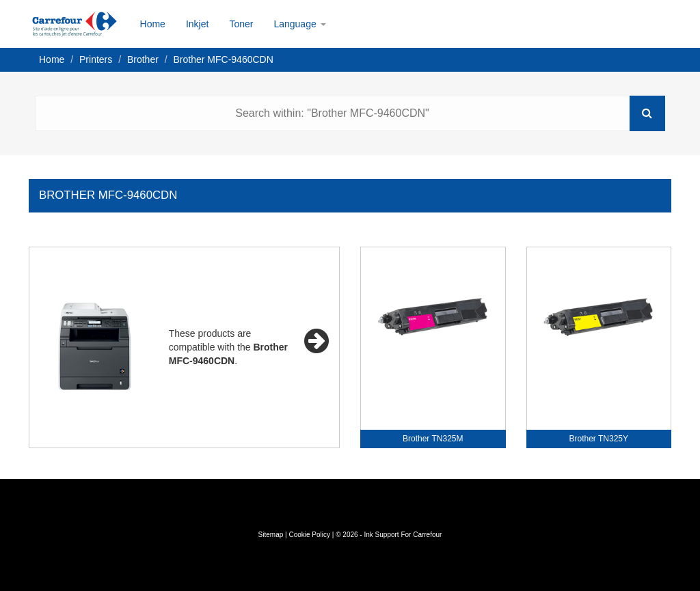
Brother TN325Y (599, 439)
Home (153, 24)
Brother (143, 59)
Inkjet (197, 24)
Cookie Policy (309, 535)
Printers (96, 59)
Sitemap (271, 535)
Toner (241, 24)
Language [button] (299, 24)
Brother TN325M (433, 439)
